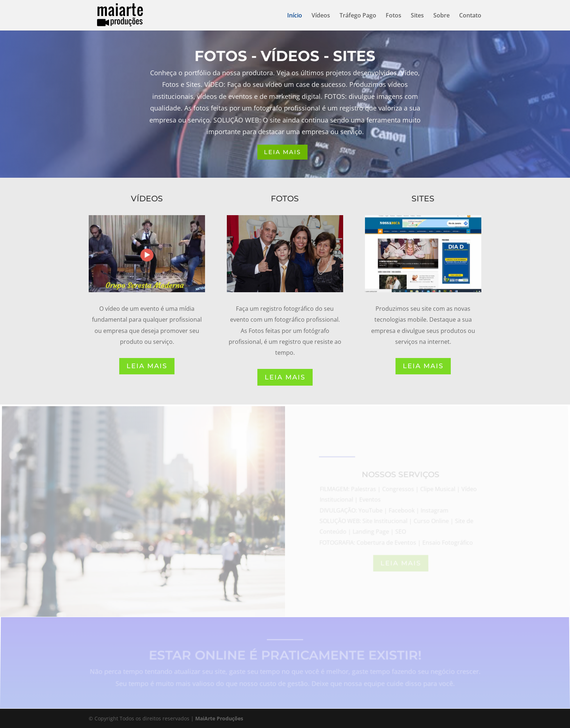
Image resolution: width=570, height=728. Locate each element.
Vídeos (321, 16)
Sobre (441, 16)
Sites (417, 16)
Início (295, 16)
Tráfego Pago (358, 16)
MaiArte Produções (219, 718)
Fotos (394, 16)
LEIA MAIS (282, 152)
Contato (470, 16)
